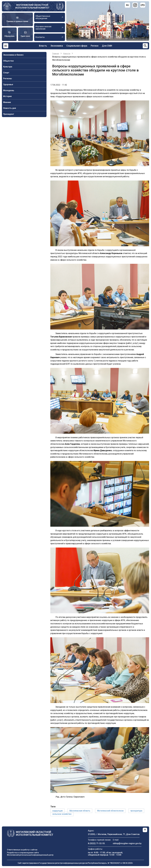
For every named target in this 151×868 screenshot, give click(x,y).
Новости (67, 54)
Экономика (57, 46)
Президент (9, 114)
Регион (95, 46)
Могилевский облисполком (110, 811)
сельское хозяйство (62, 814)
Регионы (8, 78)
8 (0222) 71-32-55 (96, 843)
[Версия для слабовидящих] (143, 5)
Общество (8, 61)
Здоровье (8, 84)
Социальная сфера (77, 46)
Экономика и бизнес (13, 55)
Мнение (7, 102)
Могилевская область (80, 811)
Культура (8, 67)
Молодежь (9, 90)
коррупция (57, 811)
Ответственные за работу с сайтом (22, 850)
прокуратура (136, 811)
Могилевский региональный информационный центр (30, 855)
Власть (43, 46)
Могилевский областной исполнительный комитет (32, 6)
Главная (56, 54)
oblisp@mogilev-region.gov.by (127, 843)
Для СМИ (107, 46)
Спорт (6, 73)
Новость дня (10, 108)
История (7, 96)
